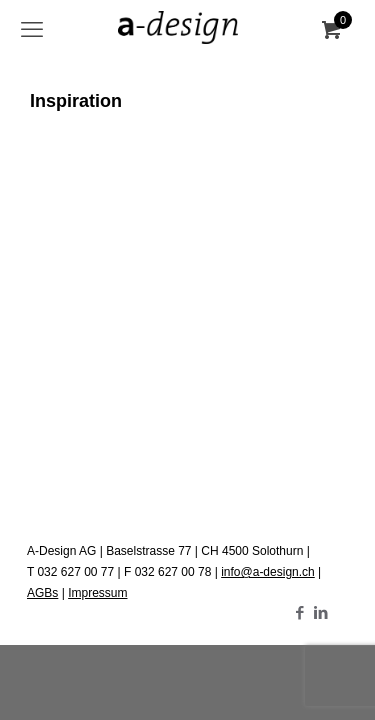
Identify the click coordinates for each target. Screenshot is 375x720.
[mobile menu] (32, 30)
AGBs (42, 593)
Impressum (97, 593)
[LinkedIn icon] (320, 612)
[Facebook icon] (299, 612)
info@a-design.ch (268, 572)
